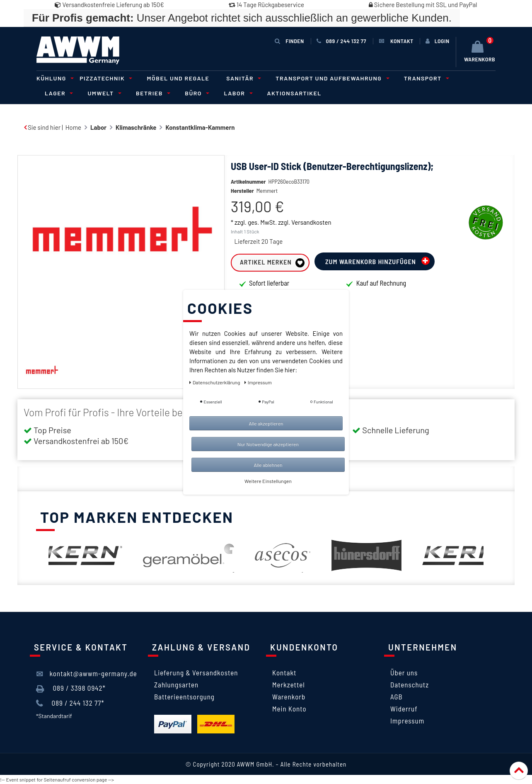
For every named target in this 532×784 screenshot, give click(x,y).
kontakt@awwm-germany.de (87, 674)
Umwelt (103, 93)
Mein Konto (289, 709)
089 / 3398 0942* (71, 688)
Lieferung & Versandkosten (196, 672)
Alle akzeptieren (266, 423)
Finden (289, 41)
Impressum (407, 721)
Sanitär (242, 78)
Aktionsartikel (294, 93)
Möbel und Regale (178, 78)
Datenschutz (410, 684)
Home (73, 127)
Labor (237, 93)
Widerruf (404, 709)
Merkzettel (289, 684)
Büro (196, 93)
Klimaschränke (136, 127)
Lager (58, 93)
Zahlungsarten (176, 684)
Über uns (404, 672)
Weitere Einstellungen (268, 481)
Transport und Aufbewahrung (331, 78)
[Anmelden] (438, 41)
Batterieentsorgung (184, 697)
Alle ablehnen (268, 465)
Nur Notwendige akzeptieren (268, 444)
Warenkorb (289, 697)
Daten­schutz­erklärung (215, 382)
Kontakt (284, 672)
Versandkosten (311, 235)
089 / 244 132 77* (70, 703)
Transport (425, 78)
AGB (397, 697)
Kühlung (54, 78)
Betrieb (152, 93)
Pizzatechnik (105, 78)
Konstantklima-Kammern (200, 127)
